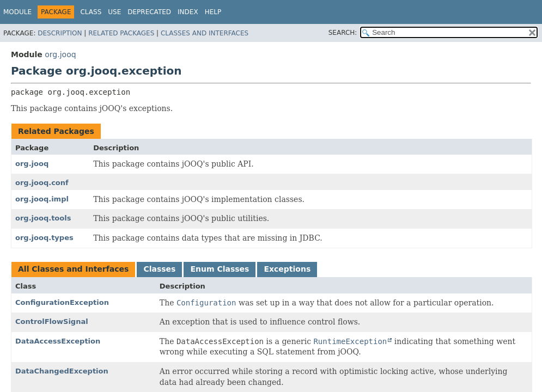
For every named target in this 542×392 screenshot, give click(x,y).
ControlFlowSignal (52, 321)
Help (213, 12)
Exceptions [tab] (287, 269)
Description (60, 33)
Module (17, 12)
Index (188, 12)
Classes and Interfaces (205, 33)
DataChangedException (62, 371)
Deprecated (149, 12)
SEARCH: (343, 33)
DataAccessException (58, 341)
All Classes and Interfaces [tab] (73, 269)
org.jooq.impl (42, 199)
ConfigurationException (62, 302)
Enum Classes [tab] (220, 269)
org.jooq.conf (42, 183)
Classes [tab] (159, 269)
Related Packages (121, 33)
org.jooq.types (44, 238)
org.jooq (60, 54)
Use (114, 12)
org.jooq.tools (43, 218)
